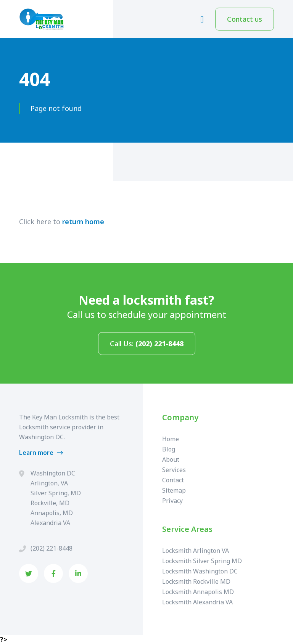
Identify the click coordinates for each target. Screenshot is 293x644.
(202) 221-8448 (52, 548)
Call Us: (147, 344)
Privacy (172, 501)
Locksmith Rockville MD (196, 581)
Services (174, 470)
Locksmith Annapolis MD (198, 592)
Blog (169, 449)
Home (171, 439)
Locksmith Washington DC (200, 571)
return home (83, 222)
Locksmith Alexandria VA (197, 602)
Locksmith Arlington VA (196, 551)
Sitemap (174, 490)
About (171, 459)
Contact (173, 480)
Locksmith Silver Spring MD (202, 561)
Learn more (41, 453)
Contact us (245, 19)
